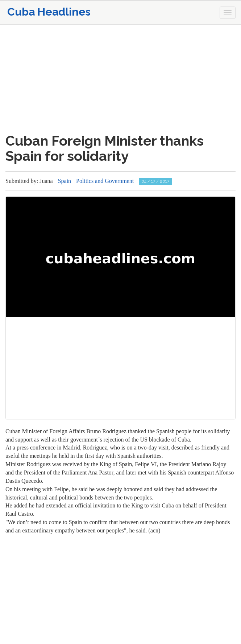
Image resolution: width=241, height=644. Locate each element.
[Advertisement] (121, 79)
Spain (65, 181)
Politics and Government (105, 181)
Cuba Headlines (49, 12)
